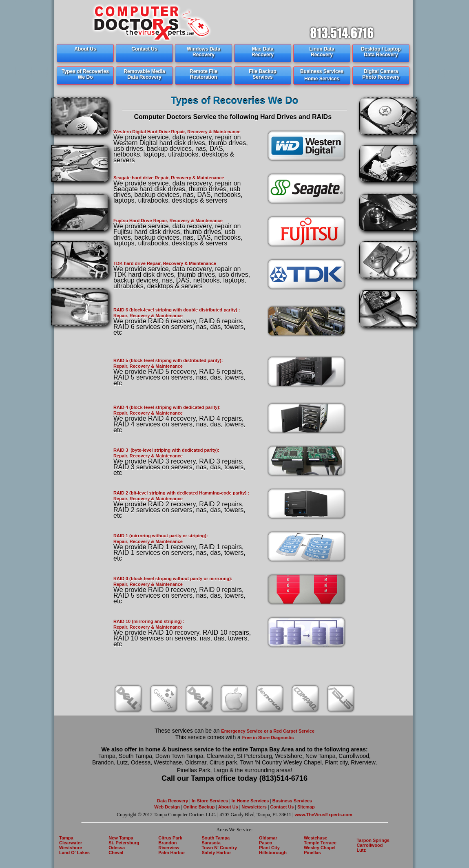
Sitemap (305, 807)
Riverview (169, 848)
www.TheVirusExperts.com (324, 815)
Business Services (292, 801)
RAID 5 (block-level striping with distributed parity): (168, 360)
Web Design (167, 807)
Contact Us (281, 807)
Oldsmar (268, 838)
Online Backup (199, 807)
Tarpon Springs (373, 840)
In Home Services (250, 801)
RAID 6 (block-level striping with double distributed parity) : (177, 310)
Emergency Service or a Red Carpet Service (268, 731)
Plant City (269, 848)
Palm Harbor (171, 853)
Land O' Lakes (74, 853)
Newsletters (255, 807)
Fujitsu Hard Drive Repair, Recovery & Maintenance (168, 221)
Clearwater (71, 843)
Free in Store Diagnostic (268, 738)
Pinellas (312, 853)
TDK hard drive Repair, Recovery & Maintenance (165, 263)
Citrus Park (170, 838)
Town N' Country (219, 848)
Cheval (116, 853)
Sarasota (211, 843)
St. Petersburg (124, 843)
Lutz (361, 850)
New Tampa (121, 838)
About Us (228, 807)
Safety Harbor (216, 853)
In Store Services (210, 801)
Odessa (117, 848)
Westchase (315, 838)
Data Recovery (173, 801)
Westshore (71, 848)
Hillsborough (273, 853)
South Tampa (216, 838)
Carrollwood (369, 845)
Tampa (66, 838)
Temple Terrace (320, 843)
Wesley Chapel (320, 848)
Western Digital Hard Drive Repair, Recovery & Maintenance (177, 132)
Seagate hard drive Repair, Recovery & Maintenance (169, 178)
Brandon (167, 843)
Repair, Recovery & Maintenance (148, 316)
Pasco (265, 843)
